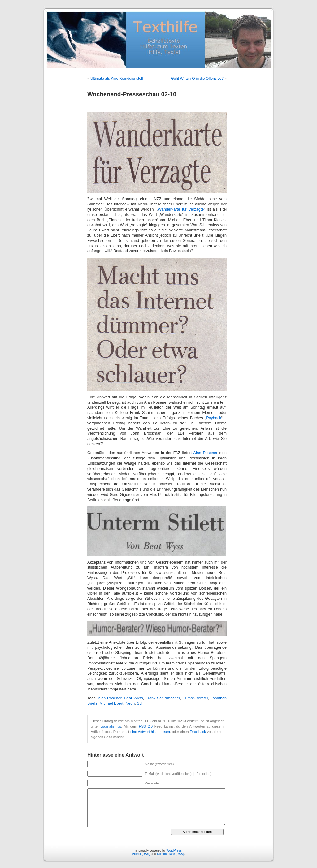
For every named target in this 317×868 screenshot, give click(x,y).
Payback (214, 418)
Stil (140, 703)
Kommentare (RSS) (170, 854)
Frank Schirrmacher (163, 698)
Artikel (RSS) (141, 854)
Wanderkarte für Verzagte (181, 209)
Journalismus (111, 726)
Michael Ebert (111, 703)
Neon (130, 703)
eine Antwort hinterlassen (150, 732)
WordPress (174, 851)
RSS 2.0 (146, 726)
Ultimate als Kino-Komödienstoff (117, 79)
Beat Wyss (134, 698)
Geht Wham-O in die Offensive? (197, 79)
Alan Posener (205, 453)
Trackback (198, 732)
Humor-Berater (195, 698)
